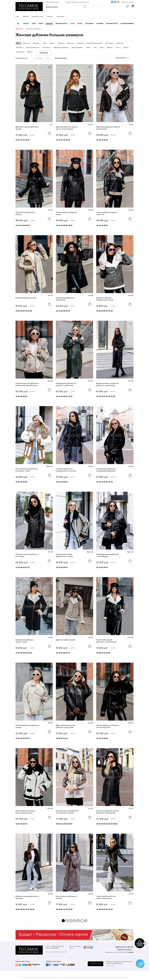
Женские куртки (112, 24)
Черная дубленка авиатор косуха (66, 213)
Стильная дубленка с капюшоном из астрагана (66, 470)
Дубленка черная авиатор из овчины (27, 128)
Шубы (34, 24)
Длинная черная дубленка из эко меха (27, 897)
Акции (72, 24)
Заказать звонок (52, 7)
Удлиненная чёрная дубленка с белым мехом (106, 641)
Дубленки (49, 24)
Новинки (48, 58)
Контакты (50, 17)
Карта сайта (110, 966)
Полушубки (89, 24)
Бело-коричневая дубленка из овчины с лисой (27, 470)
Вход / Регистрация (128, 2)
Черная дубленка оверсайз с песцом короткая (108, 726)
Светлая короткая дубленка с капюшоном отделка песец (27, 384)
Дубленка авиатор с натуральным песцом (105, 299)
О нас (17, 17)
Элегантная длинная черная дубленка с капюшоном (107, 812)
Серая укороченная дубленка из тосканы (64, 555)
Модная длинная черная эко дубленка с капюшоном (108, 384)
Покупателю (60, 17)
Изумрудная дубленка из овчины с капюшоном (66, 384)
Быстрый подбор (61, 58)
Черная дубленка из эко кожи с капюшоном (106, 897)
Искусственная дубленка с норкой (66, 897)
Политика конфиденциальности (56, 952)
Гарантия (26, 17)
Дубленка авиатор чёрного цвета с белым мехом (67, 128)
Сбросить (44, 53)
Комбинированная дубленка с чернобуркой (108, 555)
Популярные (39, 58)
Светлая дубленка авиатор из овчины (27, 726)
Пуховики (100, 24)
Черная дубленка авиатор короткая (107, 213)
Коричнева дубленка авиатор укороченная (108, 128)
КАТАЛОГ (26, 24)
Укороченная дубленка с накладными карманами (106, 470)
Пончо (80, 24)
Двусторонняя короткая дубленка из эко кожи (66, 726)
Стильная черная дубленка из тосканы (26, 555)
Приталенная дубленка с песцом (25, 213)
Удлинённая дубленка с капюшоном (65, 299)
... (82, 921)
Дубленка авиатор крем (66, 640)
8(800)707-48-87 (124, 947)
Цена (32, 58)
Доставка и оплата (38, 17)
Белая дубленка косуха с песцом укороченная (26, 812)
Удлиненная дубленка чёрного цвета (24, 641)
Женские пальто (61, 24)
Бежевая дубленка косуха (26, 298)
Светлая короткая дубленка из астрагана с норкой (67, 812)
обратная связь (96, 964)
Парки (41, 24)
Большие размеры (127, 24)
